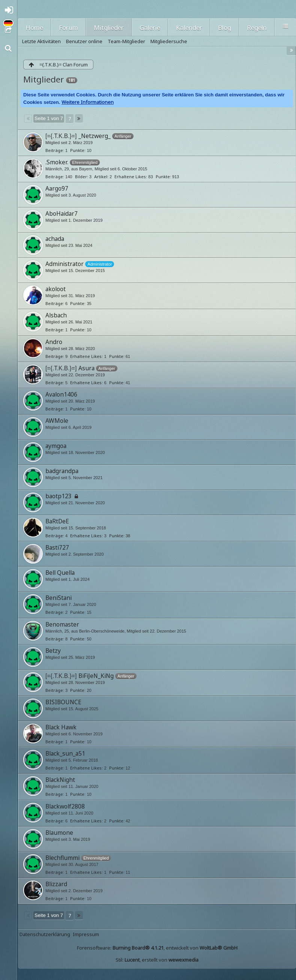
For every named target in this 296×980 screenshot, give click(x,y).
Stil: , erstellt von (157, 960)
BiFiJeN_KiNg (96, 676)
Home (34, 28)
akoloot (56, 289)
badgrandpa (62, 471)
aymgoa (56, 446)
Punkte (77, 150)
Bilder (81, 177)
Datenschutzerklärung (45, 934)
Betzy (53, 651)
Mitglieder (109, 28)
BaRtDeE (57, 521)
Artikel (101, 177)
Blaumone (59, 833)
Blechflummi (62, 858)
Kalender (189, 28)
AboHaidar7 (62, 213)
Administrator (65, 264)
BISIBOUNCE (63, 702)
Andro (54, 342)
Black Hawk (61, 727)
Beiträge (54, 150)
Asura (86, 368)
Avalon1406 (61, 394)
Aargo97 (57, 188)
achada (55, 239)
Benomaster (62, 624)
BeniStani (59, 598)
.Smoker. (57, 162)
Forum (68, 28)
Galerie (150, 28)
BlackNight (60, 780)
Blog (225, 28)
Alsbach (56, 315)
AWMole (57, 421)
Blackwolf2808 (65, 806)
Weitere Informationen (88, 102)
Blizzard (56, 884)
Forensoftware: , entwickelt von (157, 948)
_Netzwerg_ (95, 136)
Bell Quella (60, 573)
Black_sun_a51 (65, 753)
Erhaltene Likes (130, 177)
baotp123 (59, 496)
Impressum (86, 934)
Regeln (257, 28)
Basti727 (57, 547)
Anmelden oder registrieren (11, 12)
